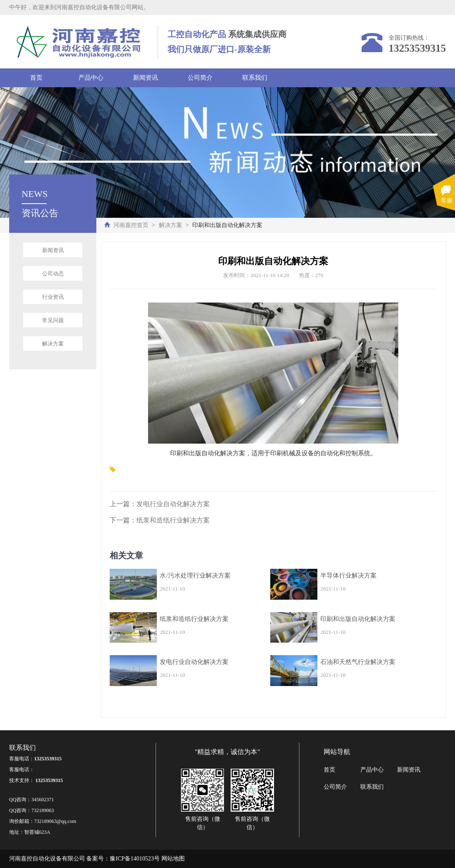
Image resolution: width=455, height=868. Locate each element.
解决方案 (171, 225)
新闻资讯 (146, 78)
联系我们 (255, 78)
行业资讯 (53, 297)
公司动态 (53, 274)
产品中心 (91, 78)
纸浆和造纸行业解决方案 (173, 520)
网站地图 (173, 859)
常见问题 (53, 320)
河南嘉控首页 (131, 225)
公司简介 (200, 78)
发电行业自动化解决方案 (173, 504)
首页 (36, 78)
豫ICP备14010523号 (135, 859)
